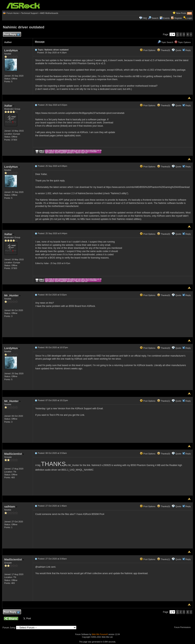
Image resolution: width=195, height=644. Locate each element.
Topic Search (165, 42)
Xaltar (9, 106)
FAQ (145, 18)
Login (190, 18)
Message (40, 42)
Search (155, 18)
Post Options (148, 50)
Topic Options (183, 42)
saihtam (11, 506)
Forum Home (13, 13)
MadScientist (14, 454)
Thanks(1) (164, 401)
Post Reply (11, 35)
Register (178, 18)
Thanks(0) (164, 50)
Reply (188, 50)
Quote (178, 50)
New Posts (181, 13)
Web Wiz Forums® (100, 634)
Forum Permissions (183, 627)
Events (165, 18)
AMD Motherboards (49, 13)
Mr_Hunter (12, 295)
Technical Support (29, 13)
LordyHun (12, 50)
